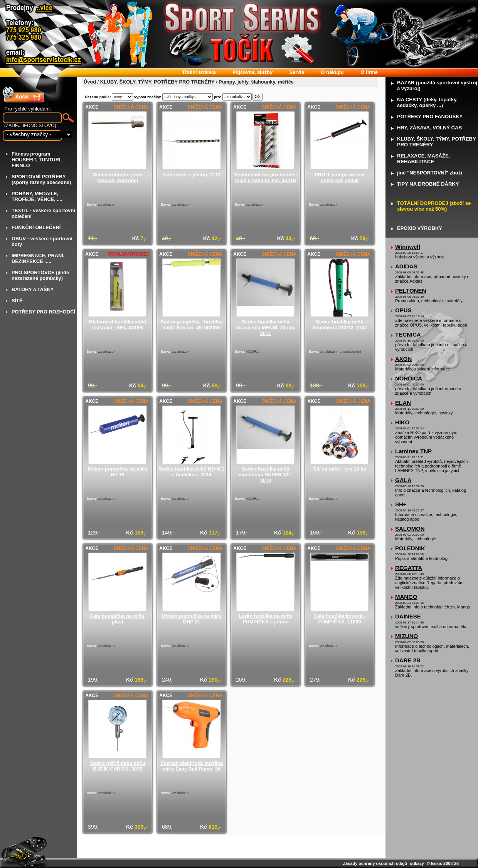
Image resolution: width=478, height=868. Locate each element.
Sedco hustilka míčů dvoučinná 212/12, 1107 (340, 325)
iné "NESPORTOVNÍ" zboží (430, 173)
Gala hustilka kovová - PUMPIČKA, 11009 (339, 619)
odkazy (417, 863)
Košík (22, 96)
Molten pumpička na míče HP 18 (118, 472)
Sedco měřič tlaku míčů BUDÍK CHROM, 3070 (118, 766)
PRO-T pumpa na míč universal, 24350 (339, 178)
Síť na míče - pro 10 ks (340, 469)
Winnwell (408, 247)
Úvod (90, 82)
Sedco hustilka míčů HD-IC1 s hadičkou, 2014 (192, 472)
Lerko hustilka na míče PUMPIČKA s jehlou (266, 619)
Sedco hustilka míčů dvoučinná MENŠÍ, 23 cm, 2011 (265, 328)
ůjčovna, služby (252, 72)
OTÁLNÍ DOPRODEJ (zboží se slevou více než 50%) (434, 206)
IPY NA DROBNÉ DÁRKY (428, 184)
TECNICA (408, 334)
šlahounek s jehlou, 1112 (192, 175)
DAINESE (408, 616)
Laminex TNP (413, 451)
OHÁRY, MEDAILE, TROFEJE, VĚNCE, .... (37, 196)
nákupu (332, 72)
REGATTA (409, 568)
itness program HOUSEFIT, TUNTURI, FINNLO (37, 160)
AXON (403, 359)
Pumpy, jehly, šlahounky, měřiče (256, 82)
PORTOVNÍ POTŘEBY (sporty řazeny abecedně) (41, 179)
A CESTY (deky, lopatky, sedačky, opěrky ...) (427, 102)
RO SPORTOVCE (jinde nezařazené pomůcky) (40, 275)
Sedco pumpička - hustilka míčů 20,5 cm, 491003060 (191, 325)
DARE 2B (408, 660)
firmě (369, 72)
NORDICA (409, 378)
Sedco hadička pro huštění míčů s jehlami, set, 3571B (266, 178)
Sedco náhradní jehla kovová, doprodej (118, 178)
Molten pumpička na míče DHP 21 (192, 619)
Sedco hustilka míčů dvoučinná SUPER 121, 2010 (266, 475)
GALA (403, 480)
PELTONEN (411, 291)
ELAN (403, 403)
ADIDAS (406, 266)
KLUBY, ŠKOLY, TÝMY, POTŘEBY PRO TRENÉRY (157, 82)
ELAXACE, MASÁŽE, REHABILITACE (423, 159)
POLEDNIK (410, 548)
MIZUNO (406, 636)
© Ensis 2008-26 (443, 863)
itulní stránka (199, 72)
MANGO (406, 597)
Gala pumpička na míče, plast (118, 619)
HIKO (402, 422)
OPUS (403, 310)
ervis (297, 72)
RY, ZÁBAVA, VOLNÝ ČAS (429, 128)
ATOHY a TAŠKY (33, 289)
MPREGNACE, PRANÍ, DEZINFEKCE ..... (38, 258)
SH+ (401, 504)
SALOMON (410, 529)
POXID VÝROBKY (420, 228)
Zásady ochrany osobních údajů (375, 863)
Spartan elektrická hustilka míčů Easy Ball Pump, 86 (192, 766)
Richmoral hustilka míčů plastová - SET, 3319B (118, 325)
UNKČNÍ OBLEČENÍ (36, 227)
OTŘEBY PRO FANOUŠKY (430, 116)
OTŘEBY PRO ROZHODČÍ (43, 312)
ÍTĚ (17, 301)
